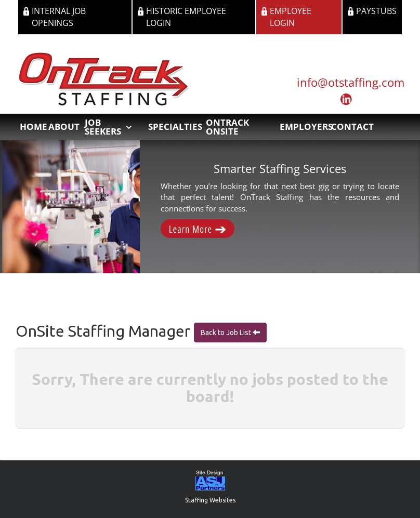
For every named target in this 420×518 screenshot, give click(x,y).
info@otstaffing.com (351, 82)
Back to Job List (227, 333)
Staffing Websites (210, 500)
